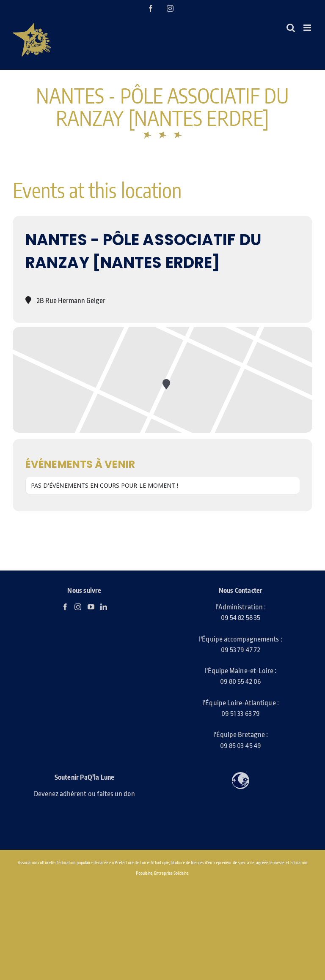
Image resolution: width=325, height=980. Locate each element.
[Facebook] (65, 607)
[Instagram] (78, 607)
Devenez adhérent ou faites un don (85, 794)
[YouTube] (91, 607)
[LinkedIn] (104, 607)
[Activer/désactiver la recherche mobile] (291, 28)
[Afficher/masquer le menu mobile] (308, 28)
